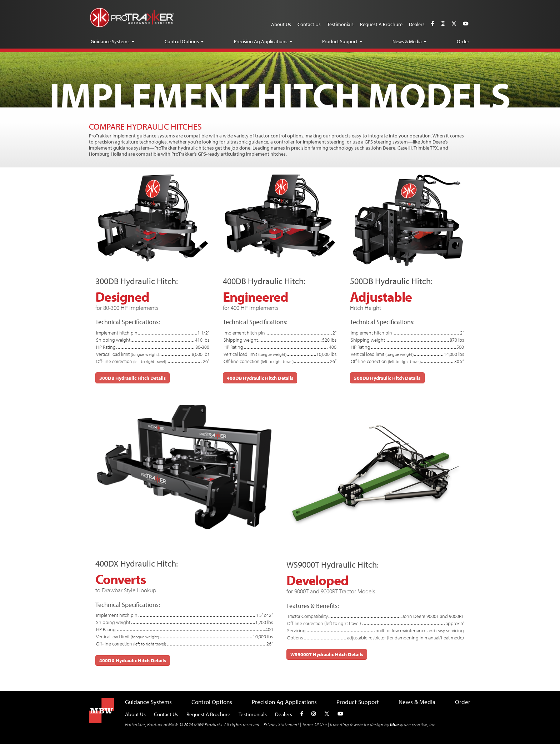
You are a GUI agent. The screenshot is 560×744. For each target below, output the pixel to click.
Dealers (417, 24)
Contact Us (309, 24)
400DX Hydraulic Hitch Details (133, 660)
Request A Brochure (381, 24)
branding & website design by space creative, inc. (383, 724)
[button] (133, 42)
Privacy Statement (281, 724)
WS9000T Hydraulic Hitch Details (327, 654)
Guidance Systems (110, 41)
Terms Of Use (315, 724)
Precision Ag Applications (261, 41)
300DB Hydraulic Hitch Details (132, 378)
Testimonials (340, 24)
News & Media (407, 41)
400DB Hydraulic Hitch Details (260, 378)
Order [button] (463, 41)
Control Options (182, 41)
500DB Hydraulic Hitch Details (387, 378)
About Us (281, 24)
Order (463, 702)
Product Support (340, 41)
